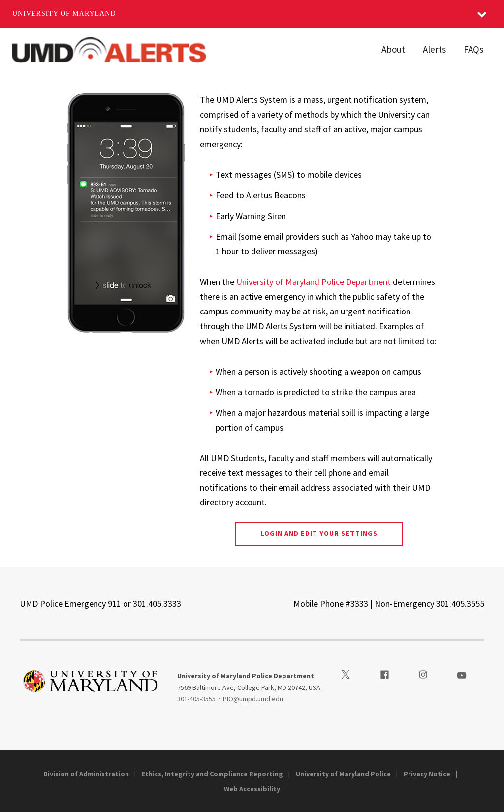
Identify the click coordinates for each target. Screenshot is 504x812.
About (393, 49)
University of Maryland (64, 14)
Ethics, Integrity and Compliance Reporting (212, 774)
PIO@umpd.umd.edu (253, 699)
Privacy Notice (427, 774)
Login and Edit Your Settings (319, 533)
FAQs (473, 49)
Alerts (434, 49)
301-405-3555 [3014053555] (196, 699)
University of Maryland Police (343, 774)
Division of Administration (86, 774)
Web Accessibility (252, 789)
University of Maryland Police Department (314, 282)
